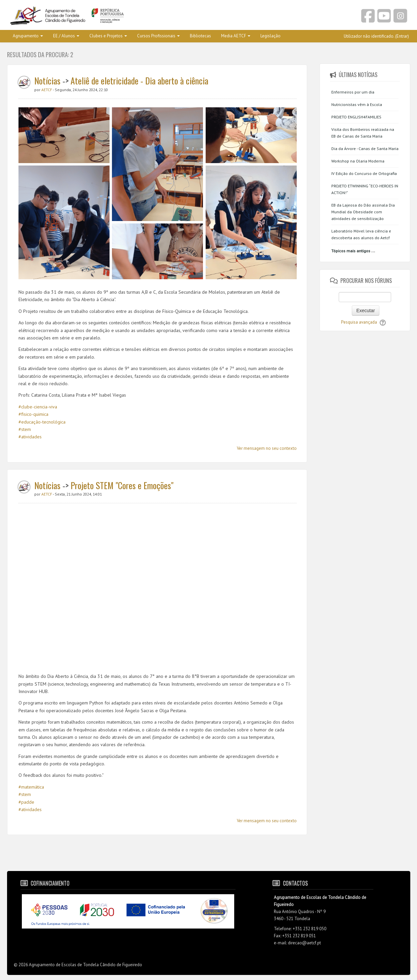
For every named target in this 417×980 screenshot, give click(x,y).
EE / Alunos (66, 36)
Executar (365, 311)
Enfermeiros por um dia (353, 92)
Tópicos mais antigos (351, 251)
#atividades (30, 437)
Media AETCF (236, 36)
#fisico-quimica (33, 414)
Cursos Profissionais (158, 36)
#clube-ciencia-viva (38, 407)
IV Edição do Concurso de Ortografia (364, 173)
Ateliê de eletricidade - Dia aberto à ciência (139, 81)
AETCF (47, 90)
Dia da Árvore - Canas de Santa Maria (365, 149)
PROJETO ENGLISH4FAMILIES (356, 117)
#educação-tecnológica (42, 422)
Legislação (270, 36)
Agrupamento (28, 36)
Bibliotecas (200, 36)
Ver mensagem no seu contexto (267, 448)
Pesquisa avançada (359, 322)
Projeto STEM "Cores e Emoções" (122, 485)
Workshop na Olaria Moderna (358, 161)
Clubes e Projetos (108, 36)
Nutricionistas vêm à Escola (357, 104)
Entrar (402, 36)
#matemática (31, 787)
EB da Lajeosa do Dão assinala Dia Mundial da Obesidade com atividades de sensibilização (363, 212)
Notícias (47, 81)
